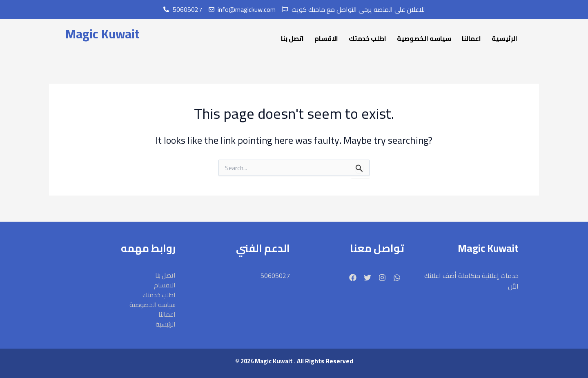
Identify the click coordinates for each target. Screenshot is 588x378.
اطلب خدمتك (367, 38)
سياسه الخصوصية (424, 38)
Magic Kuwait (102, 34)
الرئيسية (504, 38)
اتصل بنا (292, 38)
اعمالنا (471, 38)
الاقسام (326, 38)
